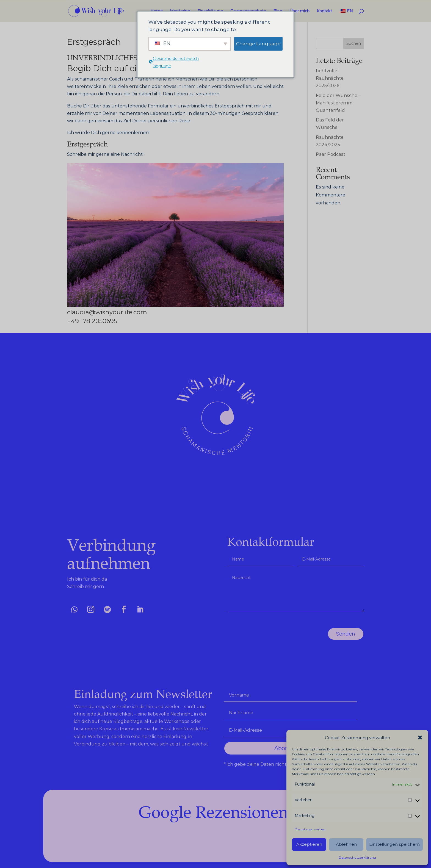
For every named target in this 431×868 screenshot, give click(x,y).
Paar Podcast (331, 154)
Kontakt (324, 11)
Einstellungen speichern (394, 844)
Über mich (299, 11)
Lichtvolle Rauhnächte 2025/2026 (330, 78)
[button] (420, 737)
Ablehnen (346, 844)
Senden (360, 634)
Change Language (258, 44)
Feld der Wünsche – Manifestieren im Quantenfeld (338, 103)
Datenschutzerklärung (357, 857)
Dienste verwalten (310, 829)
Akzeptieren (309, 844)
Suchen (354, 43)
